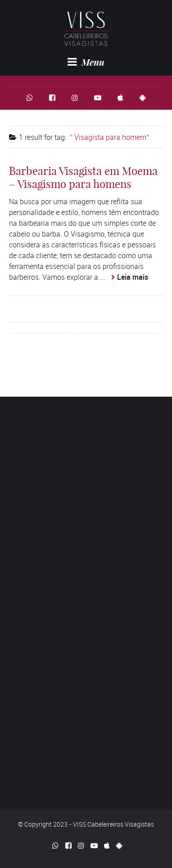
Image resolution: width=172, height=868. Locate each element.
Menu (86, 62)
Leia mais (133, 277)
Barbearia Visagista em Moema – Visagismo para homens (83, 177)
